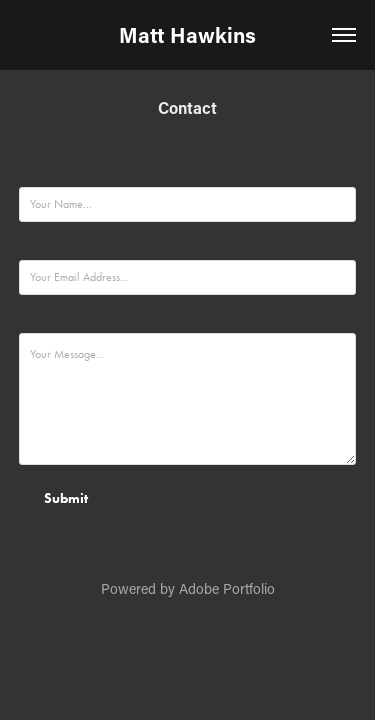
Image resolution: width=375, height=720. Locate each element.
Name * (39, 172)
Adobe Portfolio (227, 588)
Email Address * (59, 245)
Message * (46, 318)
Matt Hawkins (187, 35)
